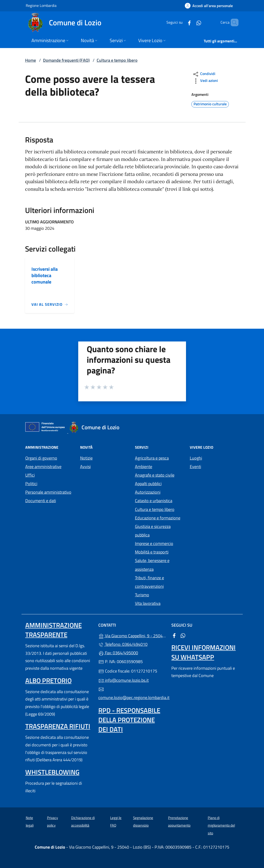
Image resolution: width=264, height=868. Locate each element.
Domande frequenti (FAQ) (66, 60)
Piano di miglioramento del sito (221, 825)
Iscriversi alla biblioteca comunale (45, 275)
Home (30, 60)
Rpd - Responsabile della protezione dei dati (129, 720)
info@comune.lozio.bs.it (123, 680)
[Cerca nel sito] (233, 22)
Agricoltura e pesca (152, 458)
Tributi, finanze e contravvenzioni (149, 582)
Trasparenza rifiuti (58, 726)
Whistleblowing (52, 772)
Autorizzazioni (148, 492)
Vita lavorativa (148, 603)
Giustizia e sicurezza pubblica (153, 531)
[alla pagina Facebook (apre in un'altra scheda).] (181, 22)
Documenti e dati (41, 501)
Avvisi (85, 467)
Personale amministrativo (48, 492)
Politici (31, 484)
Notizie (86, 458)
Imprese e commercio (154, 543)
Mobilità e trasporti (152, 552)
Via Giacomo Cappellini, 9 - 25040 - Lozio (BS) (132, 635)
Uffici (30, 475)
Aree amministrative (43, 467)
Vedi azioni (205, 81)
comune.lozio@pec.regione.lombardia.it (132, 694)
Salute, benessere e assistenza (152, 565)
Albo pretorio (48, 680)
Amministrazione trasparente (54, 630)
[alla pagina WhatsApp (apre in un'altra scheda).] (191, 22)
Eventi (195, 467)
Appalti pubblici (148, 484)
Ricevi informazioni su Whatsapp (203, 652)
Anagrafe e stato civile (155, 475)
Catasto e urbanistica (154, 501)
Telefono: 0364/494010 (123, 644)
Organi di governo (41, 458)
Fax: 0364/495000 (118, 653)
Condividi (204, 74)
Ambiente (144, 467)
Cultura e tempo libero (117, 60)
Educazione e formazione (158, 518)
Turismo (142, 595)
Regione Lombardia (41, 5)
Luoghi (196, 458)
